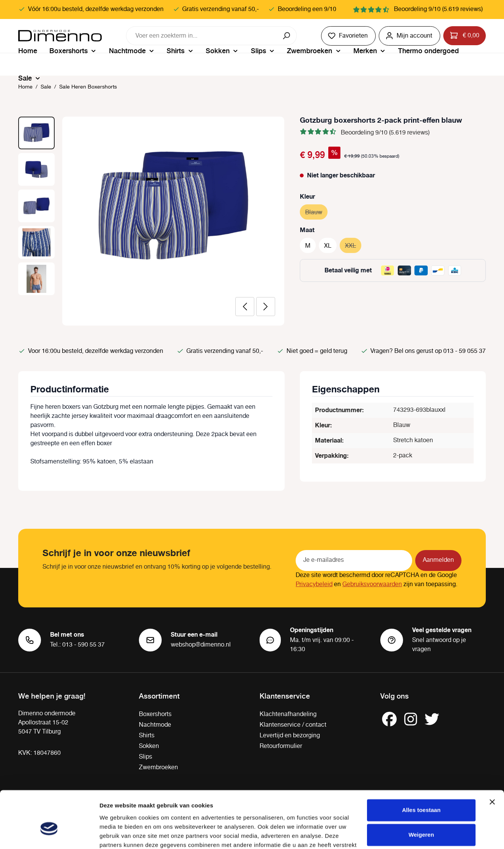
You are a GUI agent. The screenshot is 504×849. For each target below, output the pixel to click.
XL (328, 246)
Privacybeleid (314, 584)
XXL (353, 245)
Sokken (149, 746)
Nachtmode (155, 725)
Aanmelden (438, 560)
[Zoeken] (287, 36)
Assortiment (159, 696)
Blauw (316, 211)
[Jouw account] (409, 36)
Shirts (147, 736)
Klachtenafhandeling (288, 714)
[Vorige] (245, 307)
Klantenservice (285, 696)
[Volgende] (266, 307)
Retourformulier (281, 746)
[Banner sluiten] (492, 761)
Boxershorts (155, 714)
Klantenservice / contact (293, 725)
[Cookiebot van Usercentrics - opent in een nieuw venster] (49, 834)
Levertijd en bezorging (290, 736)
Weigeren (421, 794)
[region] (151, 221)
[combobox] (202, 36)
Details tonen (117, 834)
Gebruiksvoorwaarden (372, 584)
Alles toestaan (421, 769)
